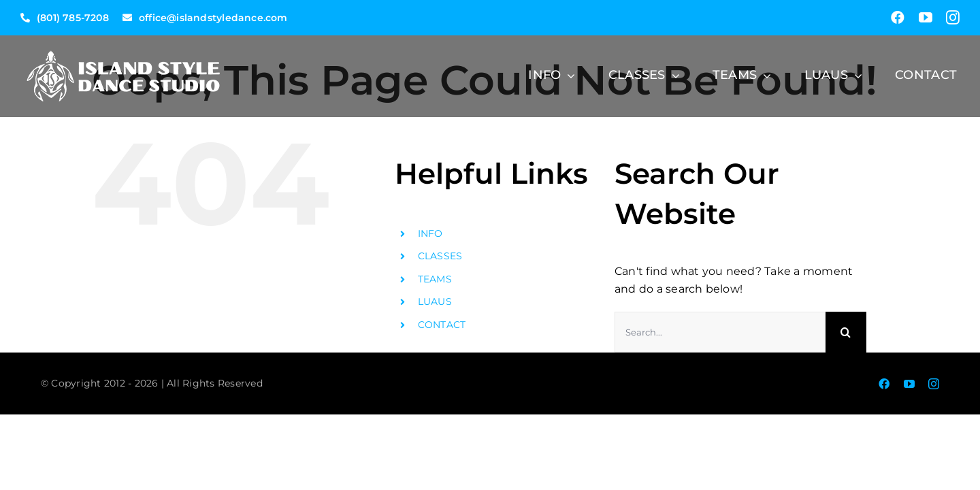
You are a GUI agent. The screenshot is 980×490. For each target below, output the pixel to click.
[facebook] (898, 18)
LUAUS (435, 301)
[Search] (846, 332)
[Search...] (720, 332)
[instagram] (953, 18)
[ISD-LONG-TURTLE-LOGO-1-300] (122, 40)
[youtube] (926, 18)
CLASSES (440, 256)
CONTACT (442, 325)
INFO (430, 233)
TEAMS (435, 279)
